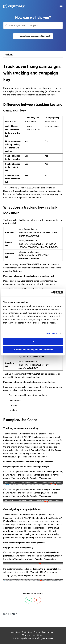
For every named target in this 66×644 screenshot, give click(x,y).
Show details (51, 334)
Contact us (27, 632)
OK (33, 342)
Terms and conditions (32, 635)
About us (15, 632)
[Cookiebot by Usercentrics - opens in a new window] (51, 292)
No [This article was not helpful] (37, 600)
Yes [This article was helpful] (29, 600)
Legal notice (48, 632)
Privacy (37, 632)
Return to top (11, 613)
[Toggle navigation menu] (61, 6)
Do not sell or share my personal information (33, 350)
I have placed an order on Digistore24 (35, 36)
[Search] (33, 25)
